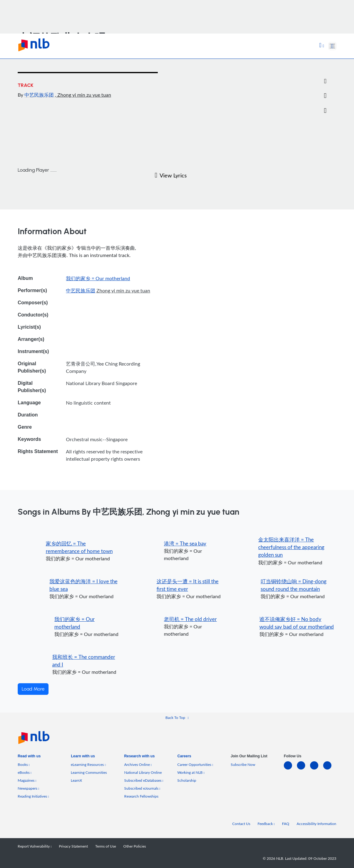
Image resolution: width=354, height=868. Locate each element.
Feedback (266, 824)
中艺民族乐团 (40, 95)
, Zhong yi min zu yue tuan (83, 95)
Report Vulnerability (35, 846)
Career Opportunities (195, 764)
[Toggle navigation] (332, 46)
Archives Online (138, 764)
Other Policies (135, 846)
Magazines (27, 780)
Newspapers (28, 788)
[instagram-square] (317, 769)
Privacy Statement (73, 846)
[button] (322, 46)
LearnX (76, 780)
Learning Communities (89, 772)
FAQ (286, 824)
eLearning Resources (88, 764)
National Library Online (143, 772)
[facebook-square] (303, 769)
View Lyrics (171, 175)
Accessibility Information (316, 824)
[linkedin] (290, 769)
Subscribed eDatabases (144, 780)
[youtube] (330, 769)
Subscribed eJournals (142, 788)
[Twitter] (325, 67)
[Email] (325, 81)
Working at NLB (191, 772)
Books (24, 764)
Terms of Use (106, 846)
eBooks (25, 772)
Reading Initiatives (33, 796)
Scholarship (187, 780)
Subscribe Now (243, 764)
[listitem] (29, 757)
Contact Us (241, 824)
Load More (33, 689)
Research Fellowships (141, 796)
